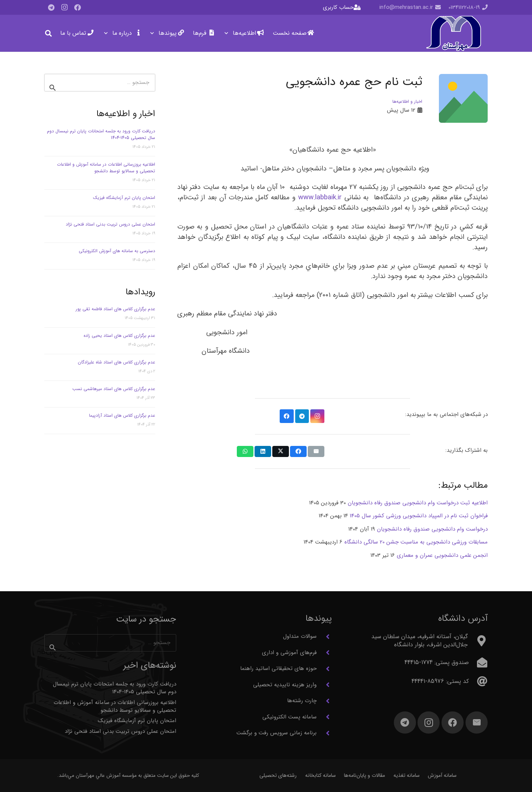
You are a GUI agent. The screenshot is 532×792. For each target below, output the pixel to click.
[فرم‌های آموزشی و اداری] (324, 653)
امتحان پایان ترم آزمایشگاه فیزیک (124, 198)
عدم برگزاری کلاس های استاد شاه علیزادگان (117, 362)
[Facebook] (78, 7)
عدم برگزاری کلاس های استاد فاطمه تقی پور (115, 309)
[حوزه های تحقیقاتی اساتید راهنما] (324, 669)
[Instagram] (64, 7)
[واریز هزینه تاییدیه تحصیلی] (324, 685)
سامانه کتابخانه (320, 775)
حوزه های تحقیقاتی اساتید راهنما (278, 669)
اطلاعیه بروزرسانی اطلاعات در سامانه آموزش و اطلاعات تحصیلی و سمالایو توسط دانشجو (106, 168)
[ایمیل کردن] (316, 451)
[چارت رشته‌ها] (324, 701)
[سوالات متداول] (324, 637)
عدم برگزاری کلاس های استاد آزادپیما (122, 415)
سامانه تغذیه (407, 775)
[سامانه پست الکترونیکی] (324, 717)
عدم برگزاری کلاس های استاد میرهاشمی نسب (114, 389)
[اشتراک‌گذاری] (298, 451)
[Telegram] (51, 7)
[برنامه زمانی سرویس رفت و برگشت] (324, 733)
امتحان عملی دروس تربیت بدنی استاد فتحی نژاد (110, 224)
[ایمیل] (477, 722)
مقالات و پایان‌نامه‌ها (364, 775)
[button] (228, 33)
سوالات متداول (300, 636)
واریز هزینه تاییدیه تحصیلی (285, 685)
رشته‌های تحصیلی (278, 775)
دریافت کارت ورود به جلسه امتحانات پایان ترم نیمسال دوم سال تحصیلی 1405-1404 (101, 134)
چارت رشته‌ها (302, 701)
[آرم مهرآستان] (453, 33)
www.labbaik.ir (320, 198)
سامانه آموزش (442, 775)
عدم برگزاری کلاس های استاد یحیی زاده (119, 336)
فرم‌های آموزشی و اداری (289, 653)
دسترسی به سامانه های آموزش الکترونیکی (117, 251)
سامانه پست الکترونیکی (289, 717)
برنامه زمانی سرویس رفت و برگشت (277, 733)
